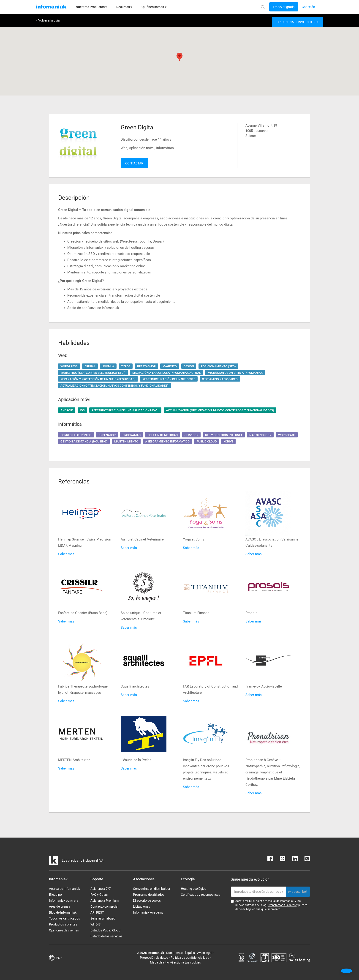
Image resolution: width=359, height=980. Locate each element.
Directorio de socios (147, 901)
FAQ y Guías (99, 895)
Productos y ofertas (63, 924)
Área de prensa (60, 906)
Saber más (66, 554)
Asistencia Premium (105, 901)
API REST (97, 912)
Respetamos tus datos (282, 905)
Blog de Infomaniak (63, 912)
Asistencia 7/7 (101, 889)
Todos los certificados (64, 918)
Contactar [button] (134, 163)
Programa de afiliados (149, 895)
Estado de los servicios (106, 936)
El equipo (55, 895)
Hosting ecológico (194, 889)
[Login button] (284, 7)
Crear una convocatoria (298, 22)
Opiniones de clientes (64, 930)
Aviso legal (205, 953)
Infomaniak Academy (148, 912)
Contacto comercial (104, 906)
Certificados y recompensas (201, 895)
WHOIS (95, 924)
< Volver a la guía (48, 20)
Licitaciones (141, 906)
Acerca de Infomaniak (64, 889)
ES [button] (59, 958)
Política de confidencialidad (190, 958)
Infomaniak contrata (64, 901)
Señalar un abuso (103, 918)
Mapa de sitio (159, 962)
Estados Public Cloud (105, 930)
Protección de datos (154, 958)
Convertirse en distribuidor (152, 889)
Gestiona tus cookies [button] (186, 962)
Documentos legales (181, 953)
